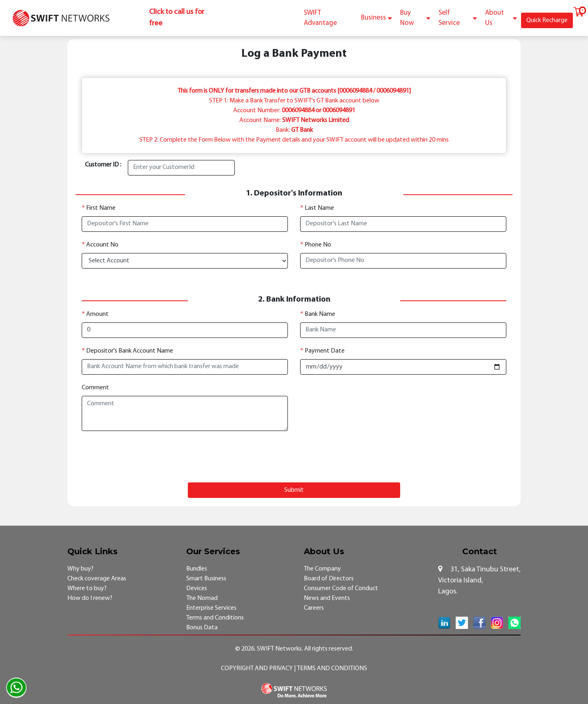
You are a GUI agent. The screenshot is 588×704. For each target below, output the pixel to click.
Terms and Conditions (215, 618)
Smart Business (206, 579)
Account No (100, 245)
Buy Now (415, 18)
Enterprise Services (211, 608)
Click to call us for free (177, 18)
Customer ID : (103, 165)
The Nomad (202, 598)
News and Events (327, 598)
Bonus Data (202, 628)
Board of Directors (329, 579)
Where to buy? (87, 589)
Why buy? (80, 569)
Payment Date (322, 351)
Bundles (197, 569)
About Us (501, 18)
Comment (95, 388)
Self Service (458, 18)
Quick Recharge (547, 20)
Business (376, 18)
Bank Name (318, 314)
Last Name (317, 208)
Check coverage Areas (97, 579)
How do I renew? (90, 598)
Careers (314, 608)
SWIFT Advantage (320, 18)
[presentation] (294, 457)
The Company (322, 569)
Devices (197, 589)
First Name (99, 208)
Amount (95, 314)
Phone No (316, 245)
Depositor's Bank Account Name (127, 351)
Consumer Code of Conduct (341, 589)
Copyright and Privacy (257, 668)
